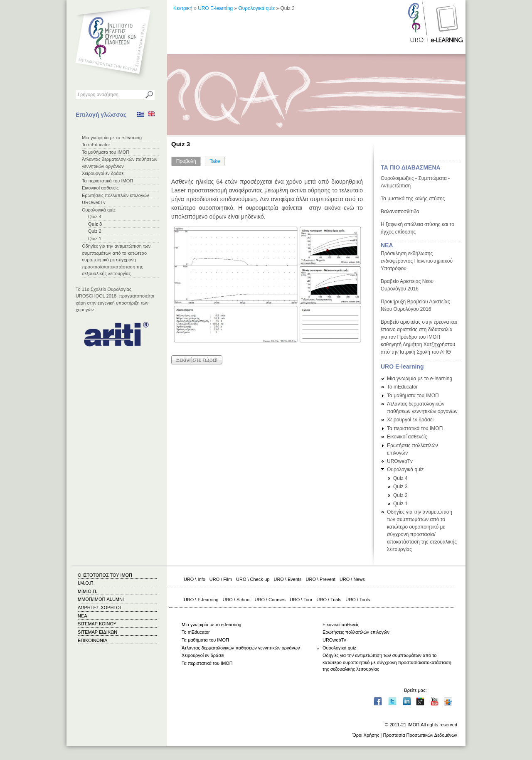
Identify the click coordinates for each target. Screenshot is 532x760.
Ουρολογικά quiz (99, 210)
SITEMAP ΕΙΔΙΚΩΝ (97, 632)
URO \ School (237, 600)
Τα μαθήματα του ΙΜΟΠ (106, 152)
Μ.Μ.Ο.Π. (87, 591)
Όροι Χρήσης (366, 735)
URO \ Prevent (321, 579)
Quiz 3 (95, 224)
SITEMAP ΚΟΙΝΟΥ (97, 624)
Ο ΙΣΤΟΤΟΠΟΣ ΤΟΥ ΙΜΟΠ (105, 575)
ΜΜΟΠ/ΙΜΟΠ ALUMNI (101, 599)
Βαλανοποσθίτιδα (400, 212)
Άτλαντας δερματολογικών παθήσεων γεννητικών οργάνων (241, 648)
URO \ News (352, 579)
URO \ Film (221, 579)
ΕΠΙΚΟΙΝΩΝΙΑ (92, 640)
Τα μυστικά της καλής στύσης (413, 199)
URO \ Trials (329, 600)
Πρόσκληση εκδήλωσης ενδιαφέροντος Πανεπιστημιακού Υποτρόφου (417, 261)
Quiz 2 (95, 231)
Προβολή (189, 160)
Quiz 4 (95, 216)
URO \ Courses (270, 600)
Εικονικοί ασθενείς (100, 188)
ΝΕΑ (387, 245)
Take (215, 161)
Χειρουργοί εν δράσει (103, 173)
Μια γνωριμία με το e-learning (112, 138)
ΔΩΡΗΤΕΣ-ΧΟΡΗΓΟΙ (99, 608)
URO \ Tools (358, 600)
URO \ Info (195, 579)
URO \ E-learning (201, 600)
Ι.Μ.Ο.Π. (86, 583)
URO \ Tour (301, 600)
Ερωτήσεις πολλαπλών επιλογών (116, 195)
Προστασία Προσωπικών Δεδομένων (420, 735)
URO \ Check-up (253, 579)
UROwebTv (94, 202)
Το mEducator (96, 145)
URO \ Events (288, 579)
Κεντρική (183, 8)
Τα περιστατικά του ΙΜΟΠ (107, 181)
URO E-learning (215, 8)
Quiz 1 (95, 239)
